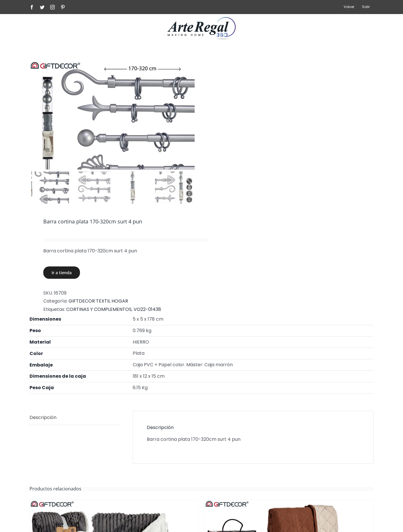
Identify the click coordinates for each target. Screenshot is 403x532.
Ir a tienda (62, 273)
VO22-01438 (147, 310)
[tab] (74, 418)
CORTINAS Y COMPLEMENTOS (99, 310)
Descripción (43, 418)
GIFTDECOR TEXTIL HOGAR (98, 302)
